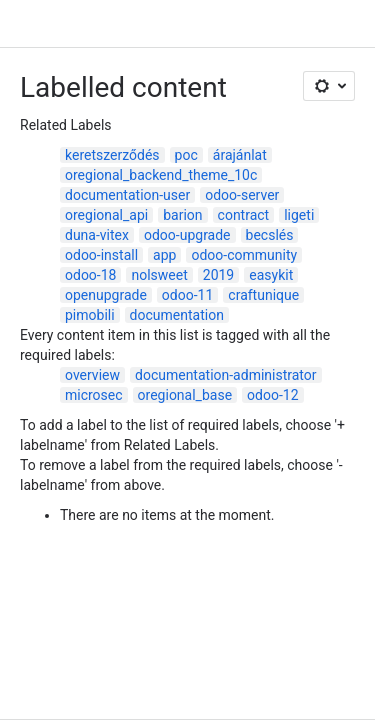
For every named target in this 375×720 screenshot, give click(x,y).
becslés (270, 235)
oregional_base (185, 395)
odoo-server (242, 195)
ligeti (299, 215)
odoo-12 (272, 395)
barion (182, 215)
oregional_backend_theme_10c (161, 175)
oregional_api (106, 215)
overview (92, 375)
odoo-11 (187, 295)
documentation (177, 315)
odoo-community (244, 255)
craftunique (263, 295)
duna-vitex (97, 235)
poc (186, 155)
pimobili (90, 315)
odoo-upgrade (187, 235)
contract (244, 215)
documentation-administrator (226, 375)
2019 (218, 275)
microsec (94, 395)
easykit (271, 275)
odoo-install (101, 255)
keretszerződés (112, 155)
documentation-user (127, 195)
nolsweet (159, 275)
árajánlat (240, 155)
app (164, 255)
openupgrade (106, 295)
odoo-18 (90, 275)
